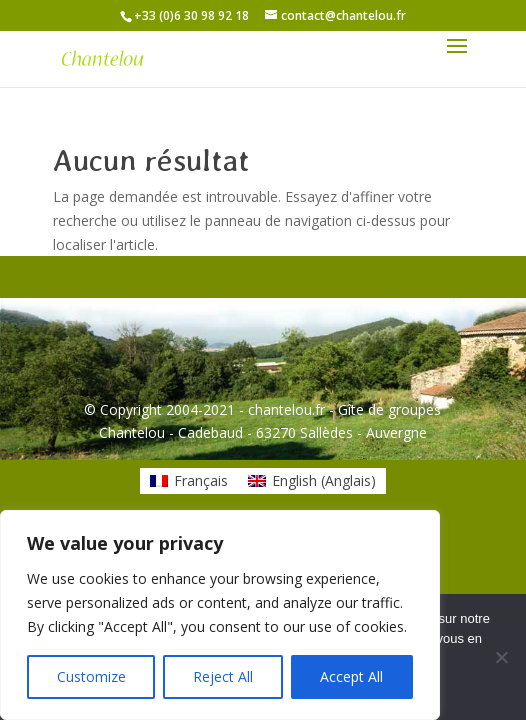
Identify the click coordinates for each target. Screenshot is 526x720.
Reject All (223, 676)
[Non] (501, 657)
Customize (91, 676)
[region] (220, 615)
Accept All (351, 676)
